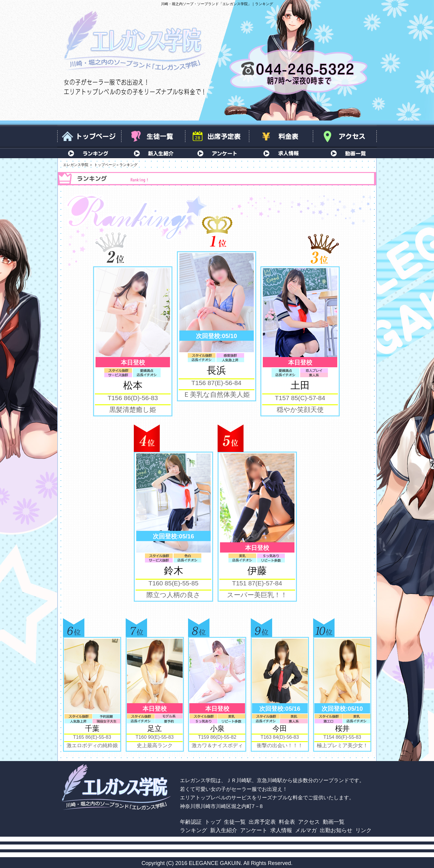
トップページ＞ (107, 165)
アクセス (345, 136)
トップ (213, 822)
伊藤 (257, 571)
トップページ (89, 136)
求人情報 (281, 153)
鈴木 (174, 571)
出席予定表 (217, 136)
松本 (133, 385)
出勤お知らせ (336, 830)
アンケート (217, 153)
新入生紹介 (153, 153)
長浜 (216, 370)
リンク (363, 830)
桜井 (342, 728)
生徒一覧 (153, 136)
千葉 (92, 728)
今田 (280, 728)
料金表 (281, 136)
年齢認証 (191, 822)
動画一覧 (345, 153)
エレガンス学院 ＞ (78, 165)
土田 (300, 385)
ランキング (89, 153)
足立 (155, 728)
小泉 (217, 728)
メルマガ (306, 830)
